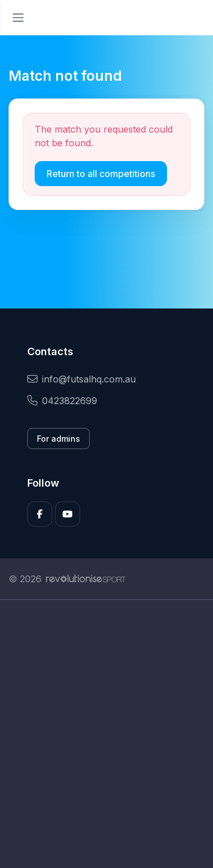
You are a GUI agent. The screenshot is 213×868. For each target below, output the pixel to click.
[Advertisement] (106, 734)
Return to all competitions (101, 174)
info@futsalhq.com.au (82, 379)
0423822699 (62, 401)
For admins (59, 439)
